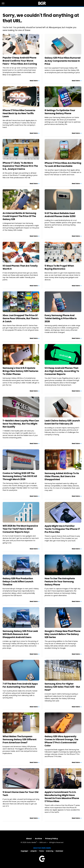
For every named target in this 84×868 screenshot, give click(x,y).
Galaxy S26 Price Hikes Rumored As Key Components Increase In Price (63, 61)
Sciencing (50, 851)
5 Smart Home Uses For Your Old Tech (21, 794)
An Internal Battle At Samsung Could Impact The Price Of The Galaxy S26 (19, 216)
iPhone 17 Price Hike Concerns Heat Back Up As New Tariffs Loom (19, 113)
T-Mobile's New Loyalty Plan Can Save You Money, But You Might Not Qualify (21, 424)
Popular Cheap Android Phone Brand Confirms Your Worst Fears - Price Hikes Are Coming (20, 61)
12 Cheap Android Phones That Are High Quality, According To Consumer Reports (62, 371)
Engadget (24, 851)
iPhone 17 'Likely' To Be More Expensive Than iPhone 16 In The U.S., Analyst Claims (20, 166)
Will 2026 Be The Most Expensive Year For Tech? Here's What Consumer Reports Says (20, 529)
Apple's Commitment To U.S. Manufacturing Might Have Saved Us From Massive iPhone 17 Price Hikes (62, 797)
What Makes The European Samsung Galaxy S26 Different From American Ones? (20, 739)
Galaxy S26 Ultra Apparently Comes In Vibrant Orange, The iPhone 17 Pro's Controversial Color (61, 741)
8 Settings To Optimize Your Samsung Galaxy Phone (60, 112)
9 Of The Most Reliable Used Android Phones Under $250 (60, 215)
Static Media (31, 843)
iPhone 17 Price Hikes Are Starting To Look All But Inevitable (63, 164)
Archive (38, 839)
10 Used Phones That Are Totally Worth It (20, 267)
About (29, 839)
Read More (34, 81)
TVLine (41, 851)
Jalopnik (33, 851)
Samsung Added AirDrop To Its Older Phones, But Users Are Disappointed (62, 476)
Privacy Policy (52, 839)
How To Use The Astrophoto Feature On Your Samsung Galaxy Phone (60, 582)
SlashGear (59, 851)
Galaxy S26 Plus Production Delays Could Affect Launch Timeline (18, 582)
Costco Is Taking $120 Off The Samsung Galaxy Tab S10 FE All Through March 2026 (20, 476)
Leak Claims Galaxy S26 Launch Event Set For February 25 (62, 422)
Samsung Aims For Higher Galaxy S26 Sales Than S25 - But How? (62, 687)
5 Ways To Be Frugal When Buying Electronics (59, 267)
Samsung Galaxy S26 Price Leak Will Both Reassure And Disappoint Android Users (20, 634)
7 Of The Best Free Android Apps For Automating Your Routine (20, 685)
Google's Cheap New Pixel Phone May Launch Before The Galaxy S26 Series (63, 634)
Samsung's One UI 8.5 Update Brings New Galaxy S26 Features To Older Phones (20, 371)
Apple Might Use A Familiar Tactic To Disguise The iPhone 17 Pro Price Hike (62, 529)
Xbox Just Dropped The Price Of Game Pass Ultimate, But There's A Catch (21, 318)
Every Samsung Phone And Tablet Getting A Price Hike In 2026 (61, 318)
